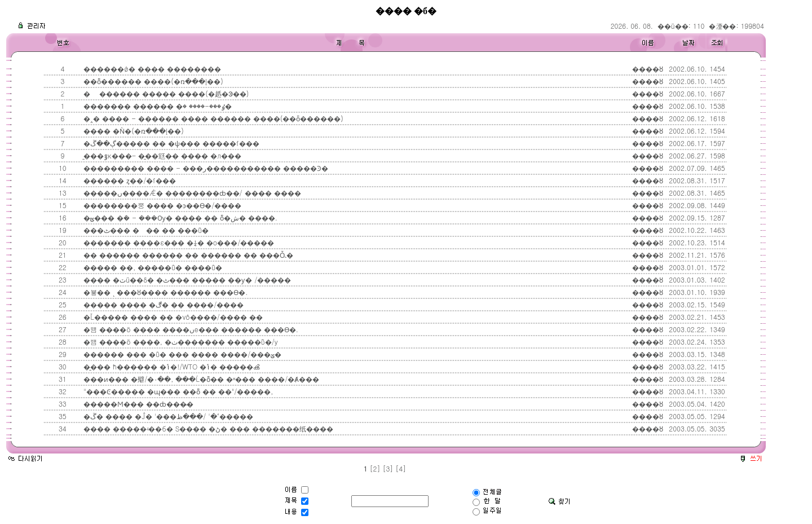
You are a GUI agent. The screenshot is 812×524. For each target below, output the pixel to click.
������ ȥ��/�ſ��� (129, 180)
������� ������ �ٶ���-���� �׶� (156, 106)
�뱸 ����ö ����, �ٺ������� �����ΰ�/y (180, 342)
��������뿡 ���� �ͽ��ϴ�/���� (161, 205)
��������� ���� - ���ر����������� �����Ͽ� (204, 168)
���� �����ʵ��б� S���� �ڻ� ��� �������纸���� (207, 428)
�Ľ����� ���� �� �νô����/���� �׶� (172, 317)
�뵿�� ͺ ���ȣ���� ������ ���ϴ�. (164, 292)
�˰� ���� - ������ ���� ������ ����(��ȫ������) (212, 118)
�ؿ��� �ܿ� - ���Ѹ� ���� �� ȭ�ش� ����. (179, 217)
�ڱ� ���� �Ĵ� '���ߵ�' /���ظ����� (167, 416)
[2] (375, 468)
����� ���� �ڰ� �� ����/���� (162, 304)
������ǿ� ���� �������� (151, 69)
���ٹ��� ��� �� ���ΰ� (145, 230)
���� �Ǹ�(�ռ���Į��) (133, 131)
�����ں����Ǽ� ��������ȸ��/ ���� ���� (191, 193)
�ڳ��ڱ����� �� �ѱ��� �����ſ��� (170, 143)
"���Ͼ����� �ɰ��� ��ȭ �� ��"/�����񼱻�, (177, 391)
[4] (401, 468)
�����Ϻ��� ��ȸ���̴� (137, 404)
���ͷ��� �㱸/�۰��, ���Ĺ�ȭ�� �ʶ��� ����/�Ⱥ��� (200, 379)
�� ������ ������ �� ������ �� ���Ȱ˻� (187, 255)
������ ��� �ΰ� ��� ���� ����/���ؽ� (181, 354)
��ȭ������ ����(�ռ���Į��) (152, 81)
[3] (388, 468)
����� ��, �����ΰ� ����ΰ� (152, 267)
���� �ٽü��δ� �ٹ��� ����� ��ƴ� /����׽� (186, 279)
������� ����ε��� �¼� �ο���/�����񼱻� (178, 242)
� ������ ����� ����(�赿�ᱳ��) (165, 93)
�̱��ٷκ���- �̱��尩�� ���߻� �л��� (161, 155)
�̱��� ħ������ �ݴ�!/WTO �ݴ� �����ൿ (170, 366)
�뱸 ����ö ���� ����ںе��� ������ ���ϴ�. (189, 329)
